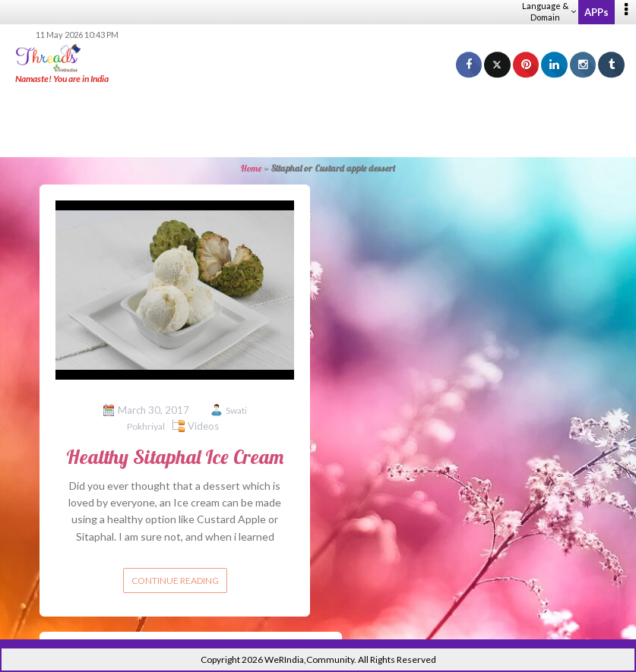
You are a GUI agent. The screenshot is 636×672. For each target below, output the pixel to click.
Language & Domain (549, 11)
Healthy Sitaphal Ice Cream (175, 457)
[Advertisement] (318, 121)
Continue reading (175, 581)
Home (251, 168)
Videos (203, 426)
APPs (596, 12)
